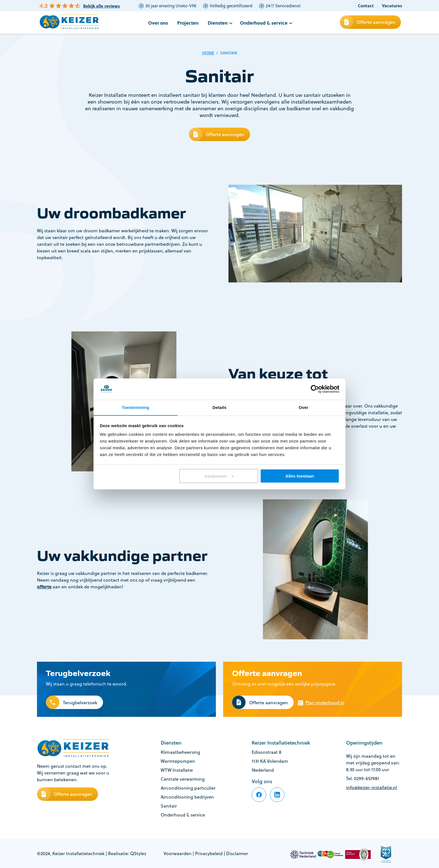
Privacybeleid (209, 853)
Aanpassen (219, 476)
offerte (44, 587)
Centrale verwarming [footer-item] (183, 779)
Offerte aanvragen (376, 22)
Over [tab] (304, 407)
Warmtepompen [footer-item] (178, 761)
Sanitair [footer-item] (169, 806)
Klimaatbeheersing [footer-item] (180, 752)
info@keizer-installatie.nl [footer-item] (372, 787)
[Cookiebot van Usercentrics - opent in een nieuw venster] (315, 389)
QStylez (138, 853)
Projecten (191, 23)
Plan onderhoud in (324, 703)
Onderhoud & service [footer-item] (183, 815)
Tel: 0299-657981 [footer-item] (363, 778)
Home (208, 53)
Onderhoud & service (264, 23)
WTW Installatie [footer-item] (177, 770)
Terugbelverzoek (80, 703)
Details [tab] (219, 407)
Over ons (162, 23)
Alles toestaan (300, 476)
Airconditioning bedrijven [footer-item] (187, 797)
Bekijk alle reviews (101, 6)
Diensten (220, 23)
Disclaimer (237, 853)
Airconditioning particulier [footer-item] (188, 788)
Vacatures (392, 6)
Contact (366, 6)
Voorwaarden (178, 853)
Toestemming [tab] (136, 407)
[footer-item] (259, 794)
